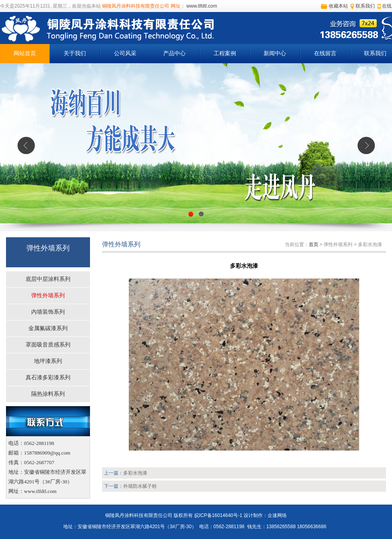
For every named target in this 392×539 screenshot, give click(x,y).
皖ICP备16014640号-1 (218, 515)
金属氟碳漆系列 (48, 328)
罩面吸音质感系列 (48, 345)
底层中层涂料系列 (48, 279)
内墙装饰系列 (48, 312)
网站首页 (25, 53)
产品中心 (174, 53)
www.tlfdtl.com (201, 6)
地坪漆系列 (48, 361)
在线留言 (325, 53)
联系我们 (365, 6)
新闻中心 (275, 53)
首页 (314, 244)
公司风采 (125, 53)
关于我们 (75, 53)
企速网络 (277, 515)
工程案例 (225, 53)
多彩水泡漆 (135, 473)
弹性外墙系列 (48, 296)
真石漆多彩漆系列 (48, 378)
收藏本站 (338, 6)
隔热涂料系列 (48, 394)
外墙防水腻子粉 (140, 486)
